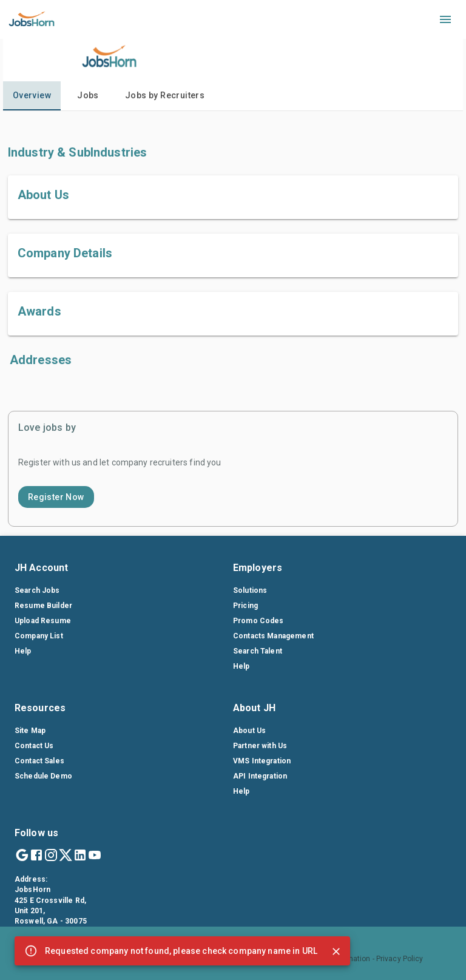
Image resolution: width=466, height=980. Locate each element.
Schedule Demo (43, 776)
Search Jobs (37, 590)
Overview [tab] (32, 95)
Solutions (250, 590)
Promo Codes (258, 621)
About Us (249, 731)
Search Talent (258, 651)
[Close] (336, 951)
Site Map (30, 731)
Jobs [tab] (88, 95)
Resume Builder (43, 606)
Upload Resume (43, 621)
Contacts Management (273, 636)
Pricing (245, 606)
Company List (39, 636)
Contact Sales (39, 761)
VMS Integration (262, 761)
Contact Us (34, 746)
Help (23, 651)
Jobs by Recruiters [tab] (165, 95)
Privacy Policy (400, 959)
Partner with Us (260, 746)
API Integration (260, 776)
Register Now (56, 497)
